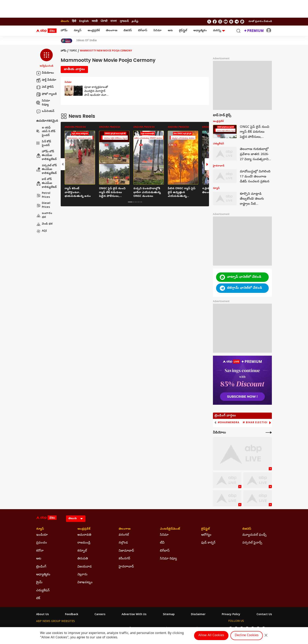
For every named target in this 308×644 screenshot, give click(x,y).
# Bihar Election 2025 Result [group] (265, 422)
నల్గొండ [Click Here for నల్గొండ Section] (123, 543)
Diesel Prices (43, 205)
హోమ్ (64, 31)
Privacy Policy (231, 615)
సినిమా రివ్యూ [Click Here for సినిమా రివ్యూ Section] (168, 559)
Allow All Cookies (211, 636)
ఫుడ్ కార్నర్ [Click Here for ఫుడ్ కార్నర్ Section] (208, 543)
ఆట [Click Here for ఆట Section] (39, 559)
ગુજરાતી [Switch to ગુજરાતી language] (124, 21)
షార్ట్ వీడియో (46, 80)
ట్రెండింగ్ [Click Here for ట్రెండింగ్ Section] (41, 567)
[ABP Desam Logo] (46, 31)
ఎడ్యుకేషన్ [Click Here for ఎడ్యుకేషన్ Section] (43, 591)
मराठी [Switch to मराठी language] (95, 21)
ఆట (170, 31)
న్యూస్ (77, 31)
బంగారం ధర (44, 215)
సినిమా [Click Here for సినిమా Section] (164, 535)
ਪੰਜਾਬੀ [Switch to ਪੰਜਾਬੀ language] (104, 21)
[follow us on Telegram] (237, 22)
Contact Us (264, 615)
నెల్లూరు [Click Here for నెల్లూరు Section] (82, 575)
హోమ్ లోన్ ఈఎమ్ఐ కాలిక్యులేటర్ (46, 156)
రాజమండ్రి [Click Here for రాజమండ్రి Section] (84, 543)
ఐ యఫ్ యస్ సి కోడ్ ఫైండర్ (46, 132)
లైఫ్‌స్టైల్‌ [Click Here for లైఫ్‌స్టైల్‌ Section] (205, 529)
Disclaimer (198, 615)
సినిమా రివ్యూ (43, 103)
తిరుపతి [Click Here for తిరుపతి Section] (83, 559)
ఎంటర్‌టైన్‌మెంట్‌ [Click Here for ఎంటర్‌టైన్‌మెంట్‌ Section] (170, 529)
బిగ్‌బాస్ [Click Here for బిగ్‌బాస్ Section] (165, 551)
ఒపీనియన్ (45, 111)
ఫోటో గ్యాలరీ (46, 94)
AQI (42, 231)
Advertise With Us (134, 615)
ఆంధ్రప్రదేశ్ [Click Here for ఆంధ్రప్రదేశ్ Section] (84, 529)
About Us (42, 615)
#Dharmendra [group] (229, 422)
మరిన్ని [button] (219, 31)
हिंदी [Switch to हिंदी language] (74, 21)
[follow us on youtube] (226, 22)
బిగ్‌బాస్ (143, 31)
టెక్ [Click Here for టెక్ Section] (38, 598)
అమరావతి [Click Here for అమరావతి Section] (84, 535)
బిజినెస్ (128, 31)
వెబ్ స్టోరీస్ (45, 87)
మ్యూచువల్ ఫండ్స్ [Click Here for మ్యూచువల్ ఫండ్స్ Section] (254, 535)
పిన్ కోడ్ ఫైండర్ (44, 144)
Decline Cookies (247, 636)
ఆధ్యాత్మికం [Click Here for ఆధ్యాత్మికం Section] (43, 575)
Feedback (72, 615)
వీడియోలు (45, 73)
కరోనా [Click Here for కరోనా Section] (40, 551)
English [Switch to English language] (84, 21)
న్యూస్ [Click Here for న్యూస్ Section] (40, 529)
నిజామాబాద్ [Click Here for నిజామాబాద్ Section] (126, 551)
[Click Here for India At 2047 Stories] (67, 41)
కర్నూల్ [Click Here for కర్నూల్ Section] (82, 551)
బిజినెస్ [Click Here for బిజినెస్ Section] (247, 529)
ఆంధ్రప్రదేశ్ (94, 31)
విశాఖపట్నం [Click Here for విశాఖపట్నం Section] (85, 583)
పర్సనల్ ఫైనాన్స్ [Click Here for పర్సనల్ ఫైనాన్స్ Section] (252, 543)
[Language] (76, 519)
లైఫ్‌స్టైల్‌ (183, 31)
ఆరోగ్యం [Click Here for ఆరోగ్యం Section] (206, 535)
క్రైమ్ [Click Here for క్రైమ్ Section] (39, 583)
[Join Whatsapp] (242, 22)
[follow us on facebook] (215, 22)
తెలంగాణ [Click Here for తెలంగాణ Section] (125, 529)
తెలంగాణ (112, 31)
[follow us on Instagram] (231, 22)
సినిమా (157, 31)
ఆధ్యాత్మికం (200, 31)
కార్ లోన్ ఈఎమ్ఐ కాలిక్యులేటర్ (46, 183)
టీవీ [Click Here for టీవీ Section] (162, 543)
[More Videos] (269, 433)
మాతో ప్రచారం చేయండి (260, 22)
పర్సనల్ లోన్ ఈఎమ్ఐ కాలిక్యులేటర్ (46, 170)
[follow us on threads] (220, 22)
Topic (73, 51)
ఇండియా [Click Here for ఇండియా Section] (42, 535)
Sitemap (169, 615)
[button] (46, 58)
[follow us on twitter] (209, 22)
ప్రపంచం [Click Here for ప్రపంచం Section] (42, 543)
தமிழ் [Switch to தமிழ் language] (135, 21)
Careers (100, 615)
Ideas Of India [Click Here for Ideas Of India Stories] (87, 41)
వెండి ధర (44, 224)
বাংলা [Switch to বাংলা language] (114, 21)
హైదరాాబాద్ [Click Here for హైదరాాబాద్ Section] (126, 567)
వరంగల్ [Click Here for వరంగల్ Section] (124, 535)
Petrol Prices (43, 195)
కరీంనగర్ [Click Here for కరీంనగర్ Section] (124, 559)
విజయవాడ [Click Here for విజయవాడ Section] (85, 567)
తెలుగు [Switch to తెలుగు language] (65, 21)
